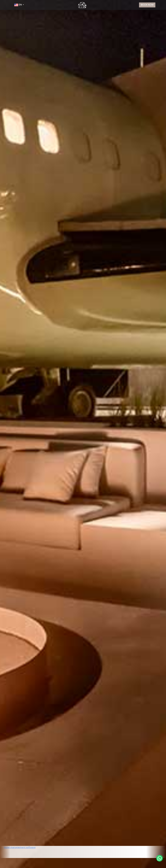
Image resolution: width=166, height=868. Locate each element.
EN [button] (18, 5)
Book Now (147, 5)
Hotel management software (20, 847)
